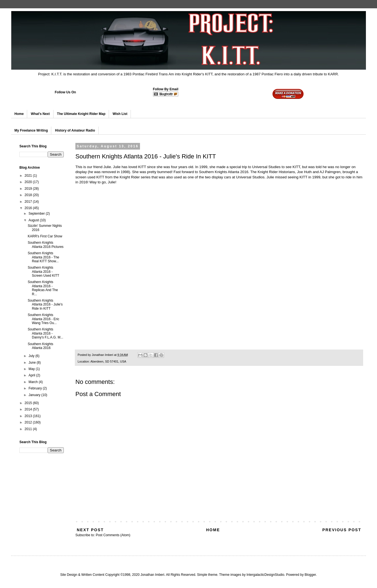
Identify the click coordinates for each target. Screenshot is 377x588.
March (34, 382)
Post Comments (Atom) (113, 535)
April (32, 375)
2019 (29, 189)
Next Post (90, 530)
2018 (29, 195)
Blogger (310, 575)
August (34, 220)
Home (19, 114)
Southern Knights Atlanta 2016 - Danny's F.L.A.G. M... (45, 333)
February (36, 388)
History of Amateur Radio (75, 130)
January (35, 395)
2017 (29, 202)
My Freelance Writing (31, 130)
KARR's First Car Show (45, 236)
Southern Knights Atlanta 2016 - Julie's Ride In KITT (45, 305)
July (32, 356)
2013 (29, 416)
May (32, 369)
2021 (29, 176)
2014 (29, 409)
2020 (29, 182)
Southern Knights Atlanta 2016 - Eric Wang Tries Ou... (44, 319)
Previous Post (342, 530)
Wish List (120, 114)
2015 (29, 403)
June (33, 363)
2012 (29, 422)
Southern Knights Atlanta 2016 (40, 346)
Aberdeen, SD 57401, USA (108, 361)
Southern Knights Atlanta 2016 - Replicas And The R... (43, 288)
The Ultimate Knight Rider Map (81, 114)
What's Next (40, 114)
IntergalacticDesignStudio (265, 575)
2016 (29, 208)
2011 (29, 429)
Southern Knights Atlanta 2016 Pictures (46, 245)
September (37, 214)
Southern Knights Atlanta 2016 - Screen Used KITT (44, 272)
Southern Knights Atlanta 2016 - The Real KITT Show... (44, 257)
